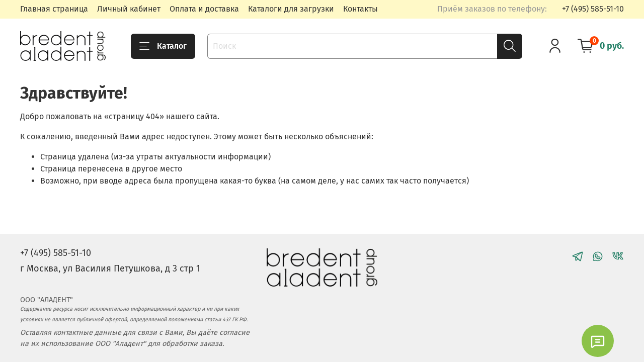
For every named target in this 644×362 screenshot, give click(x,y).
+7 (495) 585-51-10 (593, 9)
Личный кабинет (129, 9)
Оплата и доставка (204, 9)
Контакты (360, 9)
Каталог (163, 46)
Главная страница (54, 9)
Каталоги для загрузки (291, 9)
